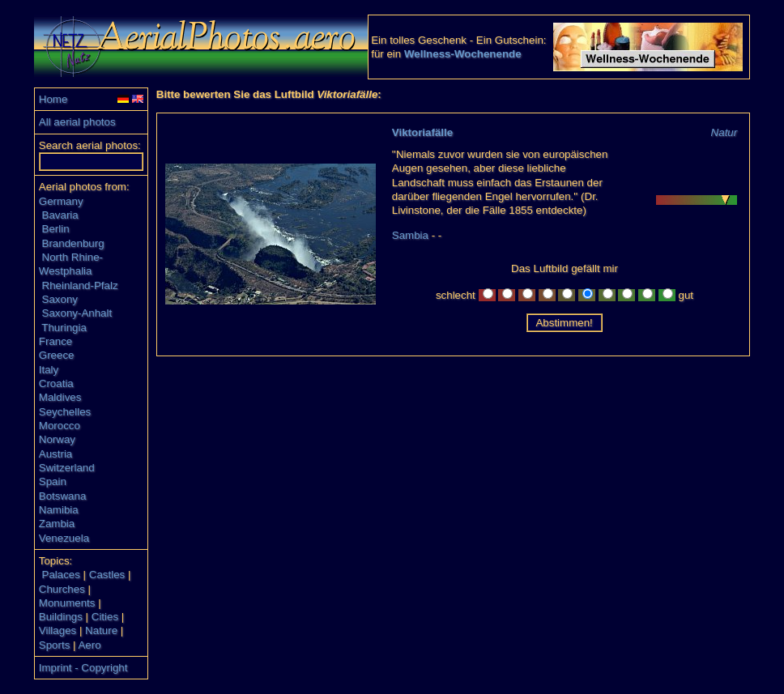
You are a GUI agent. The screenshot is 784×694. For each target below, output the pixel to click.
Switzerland (67, 468)
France (55, 341)
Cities (105, 617)
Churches (62, 589)
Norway (57, 439)
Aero (89, 645)
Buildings (61, 617)
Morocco (60, 426)
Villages (58, 630)
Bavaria (60, 215)
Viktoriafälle (422, 132)
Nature (101, 630)
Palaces (61, 575)
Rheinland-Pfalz (80, 285)
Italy (49, 370)
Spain (53, 481)
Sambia (410, 235)
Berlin (56, 229)
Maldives (60, 397)
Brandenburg (73, 243)
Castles (107, 575)
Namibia (59, 510)
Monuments (67, 603)
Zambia (57, 524)
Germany (61, 201)
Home (53, 99)
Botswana (63, 496)
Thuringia (64, 328)
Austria (55, 454)
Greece (57, 355)
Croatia (56, 383)
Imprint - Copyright (83, 668)
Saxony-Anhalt (77, 313)
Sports (55, 645)
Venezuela (64, 538)
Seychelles (65, 412)
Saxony (60, 299)
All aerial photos (77, 122)
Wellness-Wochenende (463, 54)
